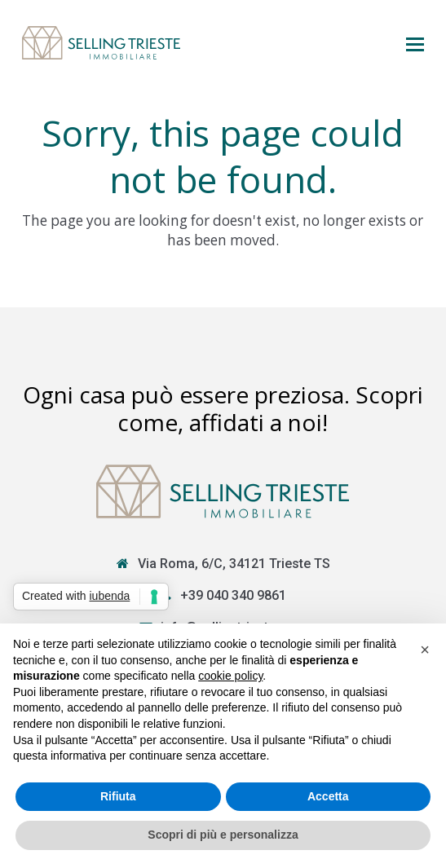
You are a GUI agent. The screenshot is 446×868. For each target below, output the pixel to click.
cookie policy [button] (230, 676)
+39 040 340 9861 (233, 595)
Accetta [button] (328, 796)
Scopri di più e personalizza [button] (223, 835)
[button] (415, 43)
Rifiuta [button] (118, 796)
